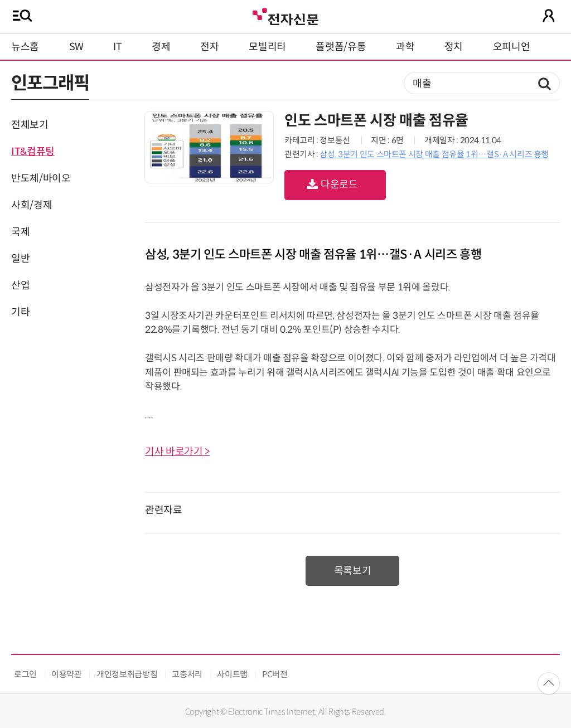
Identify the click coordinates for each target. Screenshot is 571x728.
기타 (20, 312)
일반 (20, 259)
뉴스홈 (25, 47)
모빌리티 (267, 47)
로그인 (25, 674)
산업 (20, 285)
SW (76, 47)
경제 (161, 47)
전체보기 (30, 125)
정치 (454, 47)
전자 (209, 47)
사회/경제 (32, 205)
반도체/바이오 (41, 178)
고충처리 (187, 674)
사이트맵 (232, 674)
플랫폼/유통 (341, 47)
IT (117, 47)
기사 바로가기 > (177, 452)
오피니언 (512, 47)
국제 (20, 232)
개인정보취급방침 (127, 674)
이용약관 (67, 674)
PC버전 (275, 674)
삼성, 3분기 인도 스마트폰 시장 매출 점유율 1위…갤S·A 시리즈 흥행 (434, 154)
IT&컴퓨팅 (33, 152)
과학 (405, 47)
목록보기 (353, 571)
